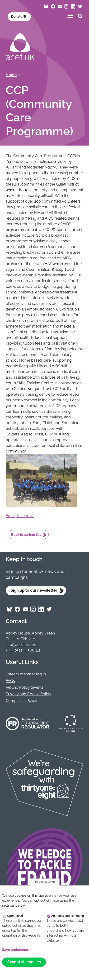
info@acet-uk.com (22, 645)
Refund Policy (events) (25, 687)
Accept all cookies (24, 962)
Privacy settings (44, 882)
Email (11, 516)
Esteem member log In (26, 674)
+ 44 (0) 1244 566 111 (23, 650)
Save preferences (16, 950)
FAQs (10, 681)
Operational (15, 916)
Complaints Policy (21, 701)
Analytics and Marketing (68, 916)
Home (11, 75)
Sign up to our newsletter (34, 590)
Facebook (25, 516)
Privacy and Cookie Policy (28, 694)
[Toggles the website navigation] (70, 16)
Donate (19, 17)
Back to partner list (26, 535)
